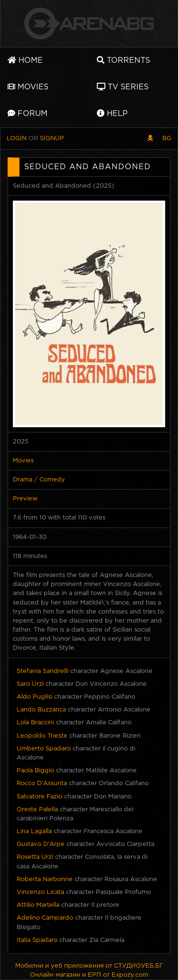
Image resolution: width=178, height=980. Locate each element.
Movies (28, 87)
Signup (52, 139)
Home (25, 60)
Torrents (123, 60)
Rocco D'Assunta (42, 783)
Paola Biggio (35, 771)
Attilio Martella (38, 905)
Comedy (52, 480)
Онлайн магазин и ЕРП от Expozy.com (89, 975)
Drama (23, 480)
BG (167, 139)
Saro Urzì (30, 684)
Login (17, 139)
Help (112, 113)
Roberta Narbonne (45, 879)
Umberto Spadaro (44, 749)
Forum (28, 113)
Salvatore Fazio (39, 797)
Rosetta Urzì (35, 857)
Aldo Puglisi (34, 697)
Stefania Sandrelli (42, 671)
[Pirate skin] (150, 139)
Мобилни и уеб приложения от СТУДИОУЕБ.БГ (89, 966)
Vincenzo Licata (40, 892)
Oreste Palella (37, 810)
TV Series (123, 87)
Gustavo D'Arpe (41, 844)
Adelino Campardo (45, 918)
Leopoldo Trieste (42, 736)
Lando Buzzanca (41, 710)
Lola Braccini (35, 723)
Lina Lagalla (34, 831)
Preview (25, 499)
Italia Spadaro (37, 940)
